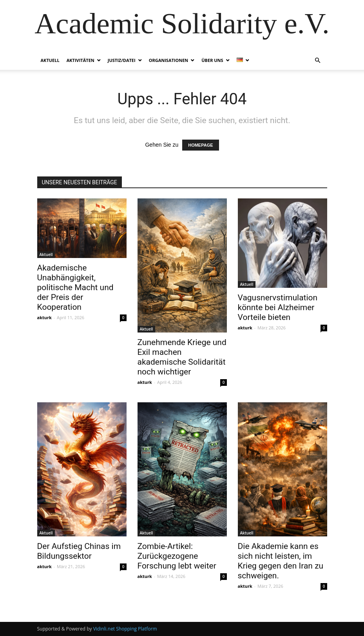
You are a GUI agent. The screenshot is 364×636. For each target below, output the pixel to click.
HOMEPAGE (200, 145)
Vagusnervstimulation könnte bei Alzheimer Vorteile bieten (278, 307)
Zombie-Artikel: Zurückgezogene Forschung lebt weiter (177, 556)
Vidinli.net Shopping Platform (125, 629)
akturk (44, 317)
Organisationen (169, 60)
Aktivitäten (81, 60)
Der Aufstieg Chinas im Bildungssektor (79, 551)
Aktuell (50, 60)
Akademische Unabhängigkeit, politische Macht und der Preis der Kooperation (75, 287)
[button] (318, 61)
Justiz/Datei (122, 60)
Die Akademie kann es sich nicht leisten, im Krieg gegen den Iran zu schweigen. (281, 561)
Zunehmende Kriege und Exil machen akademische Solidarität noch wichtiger (182, 357)
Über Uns (212, 60)
